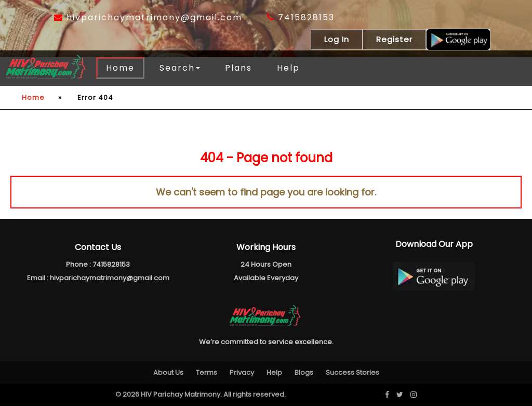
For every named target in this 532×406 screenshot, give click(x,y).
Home (120, 68)
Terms (207, 372)
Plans (238, 68)
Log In (337, 39)
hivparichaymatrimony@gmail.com (148, 17)
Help (288, 68)
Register (394, 39)
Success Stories (353, 372)
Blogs (304, 372)
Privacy (242, 372)
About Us (168, 372)
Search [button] (180, 68)
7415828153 (301, 17)
